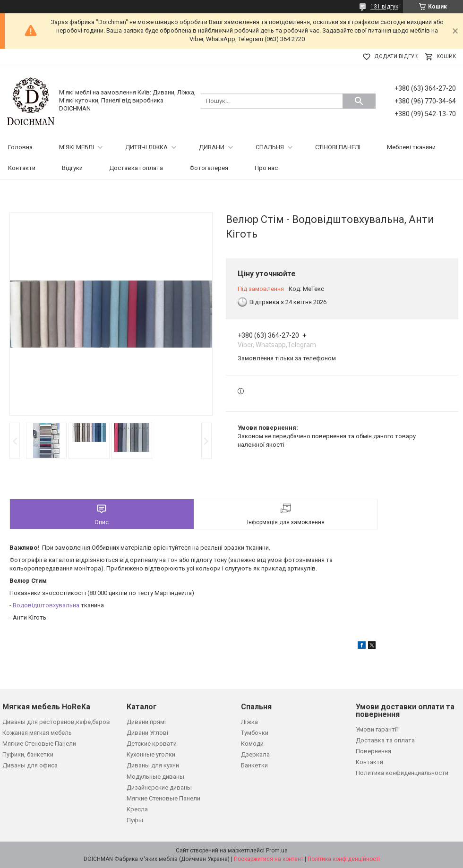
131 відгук (384, 7)
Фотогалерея (209, 168)
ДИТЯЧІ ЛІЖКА (146, 147)
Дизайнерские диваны (159, 787)
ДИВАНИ (212, 147)
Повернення (373, 751)
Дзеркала (255, 754)
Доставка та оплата (385, 740)
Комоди (252, 744)
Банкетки (254, 765)
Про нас (266, 168)
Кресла (137, 809)
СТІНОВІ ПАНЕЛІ (338, 147)
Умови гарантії (377, 729)
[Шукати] (359, 101)
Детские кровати (152, 744)
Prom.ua (277, 851)
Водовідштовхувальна (46, 605)
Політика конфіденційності (344, 859)
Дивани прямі (146, 722)
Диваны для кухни (153, 765)
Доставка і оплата (136, 168)
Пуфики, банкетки (28, 754)
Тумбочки (255, 733)
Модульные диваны (155, 777)
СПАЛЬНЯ (270, 147)
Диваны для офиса (30, 765)
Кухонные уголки (151, 754)
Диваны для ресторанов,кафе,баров (56, 722)
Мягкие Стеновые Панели (39, 744)
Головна (20, 147)
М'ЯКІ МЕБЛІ (77, 147)
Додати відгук (396, 56)
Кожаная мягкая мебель (37, 733)
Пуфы (135, 820)
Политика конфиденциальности (402, 773)
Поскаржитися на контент (269, 859)
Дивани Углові (147, 733)
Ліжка (249, 722)
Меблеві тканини (411, 147)
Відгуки (72, 168)
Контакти (22, 168)
